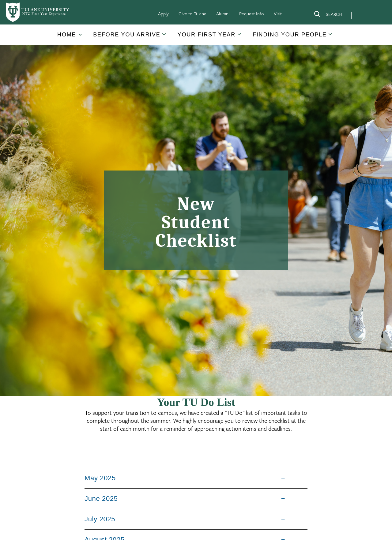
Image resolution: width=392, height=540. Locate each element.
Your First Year (207, 35)
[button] (67, 35)
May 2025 (100, 478)
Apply (163, 13)
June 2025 (101, 499)
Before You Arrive (127, 35)
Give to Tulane (192, 13)
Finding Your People (290, 35)
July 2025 (100, 519)
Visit (278, 13)
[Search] (328, 15)
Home (67, 35)
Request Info (252, 13)
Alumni (223, 13)
